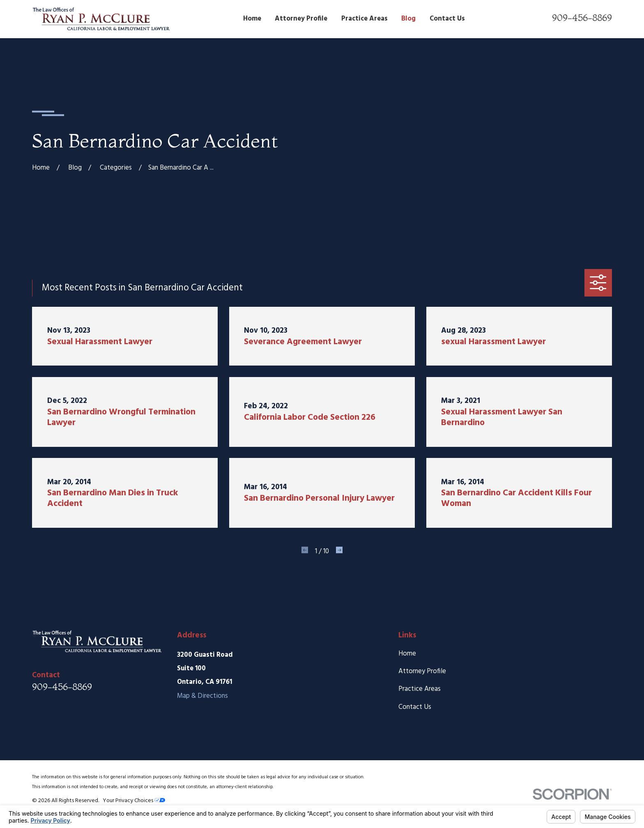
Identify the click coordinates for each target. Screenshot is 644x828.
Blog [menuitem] (408, 19)
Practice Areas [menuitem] (365, 19)
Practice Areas (420, 689)
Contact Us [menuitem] (447, 19)
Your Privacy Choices (134, 801)
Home (407, 654)
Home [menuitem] (252, 19)
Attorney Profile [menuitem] (301, 19)
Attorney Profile (422, 671)
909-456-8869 (582, 18)
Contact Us (415, 707)
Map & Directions (202, 696)
